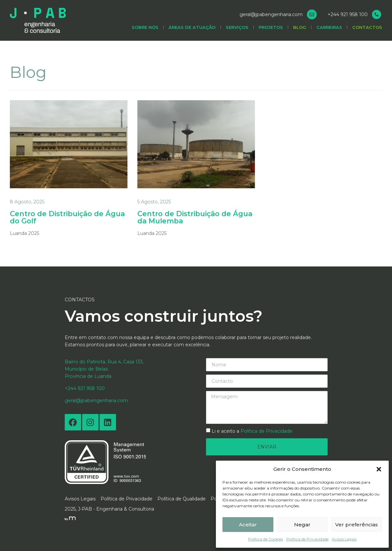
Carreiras (329, 29)
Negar (302, 525)
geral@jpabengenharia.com (271, 16)
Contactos (367, 29)
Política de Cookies (265, 539)
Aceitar (248, 525)
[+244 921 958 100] (377, 16)
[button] (379, 469)
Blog (300, 29)
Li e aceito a (252, 431)
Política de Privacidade (307, 539)
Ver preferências (357, 525)
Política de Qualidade (182, 499)
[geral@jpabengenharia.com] (312, 16)
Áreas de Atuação (192, 29)
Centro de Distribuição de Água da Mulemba (186, 217)
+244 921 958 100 (348, 16)
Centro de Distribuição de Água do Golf (59, 217)
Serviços (237, 29)
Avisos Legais (344, 539)
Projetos (271, 29)
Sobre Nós (145, 29)
